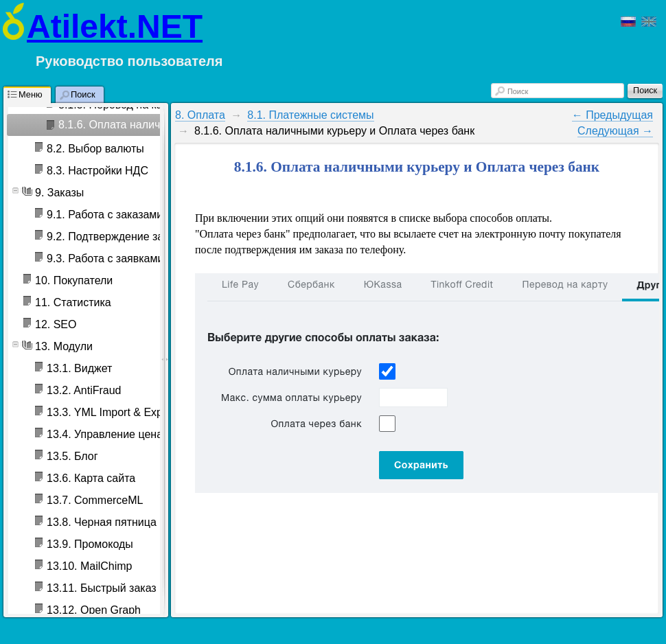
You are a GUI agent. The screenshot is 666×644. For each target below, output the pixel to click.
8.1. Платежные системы (310, 115)
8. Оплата (200, 115)
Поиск (518, 91)
